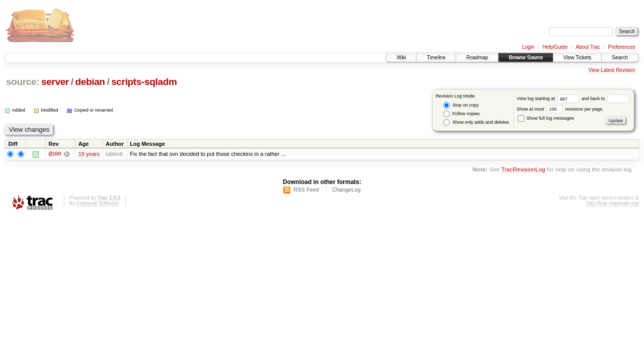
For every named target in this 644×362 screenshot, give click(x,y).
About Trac (588, 47)
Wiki (401, 58)
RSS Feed (306, 190)
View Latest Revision (612, 70)
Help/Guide (555, 47)
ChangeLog (346, 190)
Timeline (436, 58)
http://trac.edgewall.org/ (613, 203)
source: (23, 82)
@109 (55, 154)
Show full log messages (546, 118)
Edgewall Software (97, 203)
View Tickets (577, 58)
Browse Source (526, 58)
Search (620, 58)
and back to (606, 99)
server (55, 82)
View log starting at (549, 99)
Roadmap (477, 58)
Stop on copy (461, 105)
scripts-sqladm (144, 82)
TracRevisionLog (523, 170)
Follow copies (461, 114)
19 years (89, 154)
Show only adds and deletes (476, 122)
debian (90, 82)
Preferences (622, 47)
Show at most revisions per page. (560, 109)
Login (528, 47)
